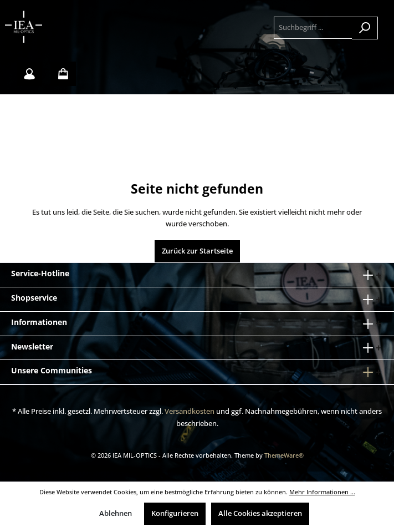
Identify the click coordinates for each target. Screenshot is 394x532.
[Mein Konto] (29, 74)
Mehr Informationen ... (322, 492)
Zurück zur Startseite (197, 251)
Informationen (39, 322)
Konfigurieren (175, 513)
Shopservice (34, 298)
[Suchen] (365, 28)
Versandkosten (190, 411)
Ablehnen (116, 513)
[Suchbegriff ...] (313, 28)
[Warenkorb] (63, 74)
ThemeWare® (284, 455)
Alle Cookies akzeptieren (260, 513)
